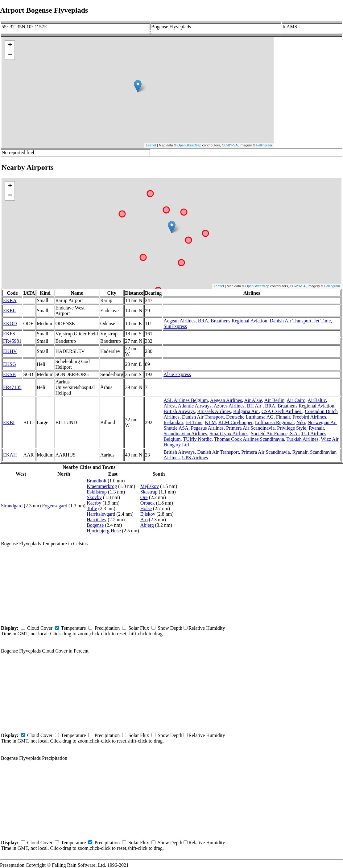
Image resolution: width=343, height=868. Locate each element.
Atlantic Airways (195, 406)
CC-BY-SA (230, 145)
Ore (144, 497)
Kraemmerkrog (102, 486)
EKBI (9, 422)
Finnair (283, 417)
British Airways (179, 411)
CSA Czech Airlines (282, 411)
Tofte (92, 508)
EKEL (9, 311)
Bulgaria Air (246, 411)
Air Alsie (253, 400)
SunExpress (175, 326)
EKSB (9, 374)
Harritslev (97, 520)
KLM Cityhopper (236, 422)
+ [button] (10, 45)
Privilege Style (292, 428)
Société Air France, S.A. (275, 434)
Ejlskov (148, 514)
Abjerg (147, 525)
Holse (146, 508)
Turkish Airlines (303, 439)
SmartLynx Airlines (229, 434)
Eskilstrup (97, 492)
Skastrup (149, 492)
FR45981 (12, 341)
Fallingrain (264, 145)
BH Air (255, 406)
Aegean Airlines (180, 321)
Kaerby (94, 503)
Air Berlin (274, 400)
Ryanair (316, 428)
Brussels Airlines (214, 411)
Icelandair (173, 422)
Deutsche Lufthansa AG (250, 417)
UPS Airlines (195, 458)
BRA (203, 321)
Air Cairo (296, 400)
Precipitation (107, 628)
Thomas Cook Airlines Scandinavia (249, 439)
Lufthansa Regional (275, 422)
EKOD (10, 323)
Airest (169, 406)
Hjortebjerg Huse (104, 531)
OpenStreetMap (189, 145)
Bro (144, 520)
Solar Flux (139, 628)
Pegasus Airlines (207, 428)
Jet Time (322, 321)
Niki (301, 422)
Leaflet (151, 145)
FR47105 (12, 387)
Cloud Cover (40, 628)
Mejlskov (150, 486)
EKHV (10, 351)
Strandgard (12, 506)
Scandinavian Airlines (185, 434)
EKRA (10, 300)
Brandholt (97, 481)
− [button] (10, 55)
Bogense (95, 525)
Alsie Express (177, 374)
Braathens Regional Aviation (239, 321)
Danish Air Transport (290, 321)
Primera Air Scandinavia (250, 428)
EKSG (10, 364)
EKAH (10, 455)
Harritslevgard (101, 514)
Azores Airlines (229, 406)
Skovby (94, 497)
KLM (210, 422)
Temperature (74, 628)
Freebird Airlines (309, 417)
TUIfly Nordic (197, 439)
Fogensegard (55, 506)
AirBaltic (317, 400)
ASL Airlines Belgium (186, 400)
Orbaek (148, 503)
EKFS (9, 334)
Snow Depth (170, 628)
